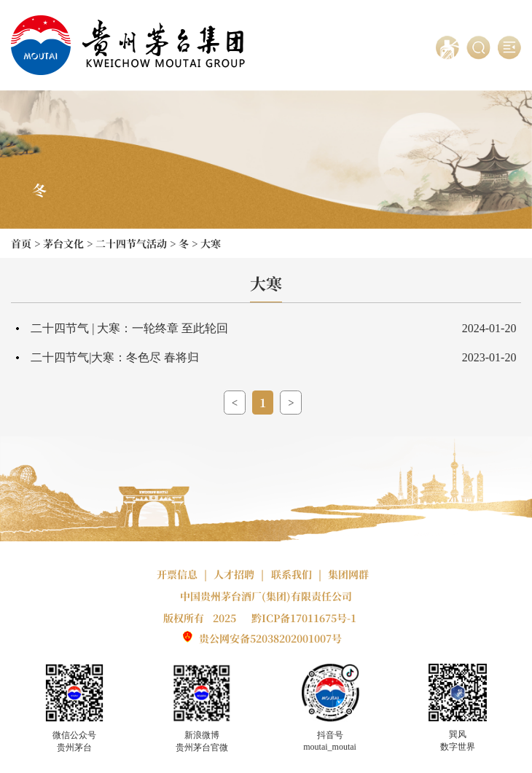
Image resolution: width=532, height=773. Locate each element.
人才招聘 (234, 574)
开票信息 (177, 574)
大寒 (211, 243)
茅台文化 (63, 243)
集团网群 (348, 574)
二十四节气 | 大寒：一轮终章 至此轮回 (129, 328)
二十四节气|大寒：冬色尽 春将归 (115, 357)
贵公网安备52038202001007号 (270, 638)
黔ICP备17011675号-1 (304, 618)
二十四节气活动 (131, 243)
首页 (21, 243)
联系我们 (292, 574)
